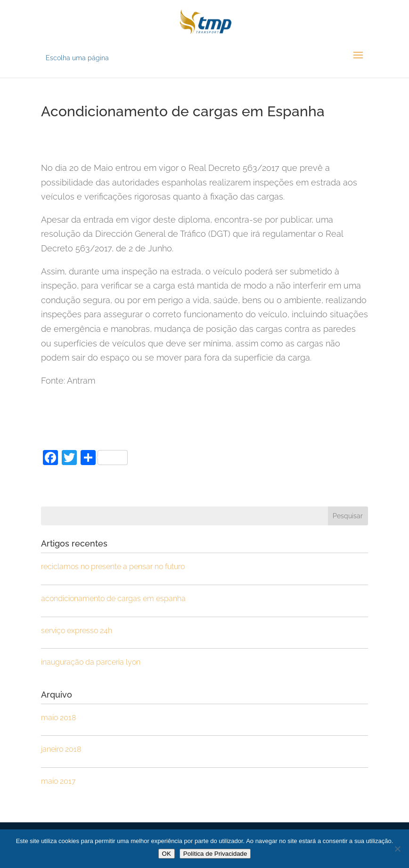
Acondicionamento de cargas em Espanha (113, 599)
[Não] (397, 849)
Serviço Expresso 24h (77, 631)
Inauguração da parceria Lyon (91, 662)
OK (167, 854)
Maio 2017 (58, 781)
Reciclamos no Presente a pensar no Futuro (113, 567)
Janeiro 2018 (61, 749)
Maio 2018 (58, 718)
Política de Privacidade (215, 854)
